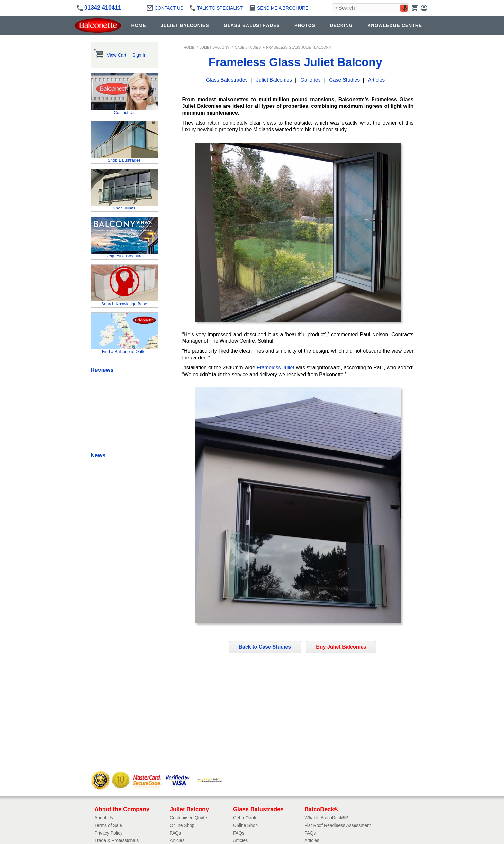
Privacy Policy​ (108, 833)
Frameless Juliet (276, 368)
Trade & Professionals (117, 840)
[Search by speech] (405, 8)
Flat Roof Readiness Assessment (337, 825)
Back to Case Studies (265, 647)
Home (189, 47)
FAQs (175, 833)
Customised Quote (188, 818)
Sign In (139, 55)
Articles (376, 80)
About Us (104, 818)
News (98, 455)
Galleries (311, 80)
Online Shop (182, 825)
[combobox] (371, 8)
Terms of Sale (108, 825)
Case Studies (248, 47)
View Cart (117, 55)
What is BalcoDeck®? (326, 818)
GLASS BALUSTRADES (252, 25)
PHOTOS (305, 25)
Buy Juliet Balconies (341, 647)
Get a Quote (245, 818)
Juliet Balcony (215, 47)
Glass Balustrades (227, 80)
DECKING (341, 25)
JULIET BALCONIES (185, 25)
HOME (139, 25)
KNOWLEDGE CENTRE (395, 25)
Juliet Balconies (274, 80)
